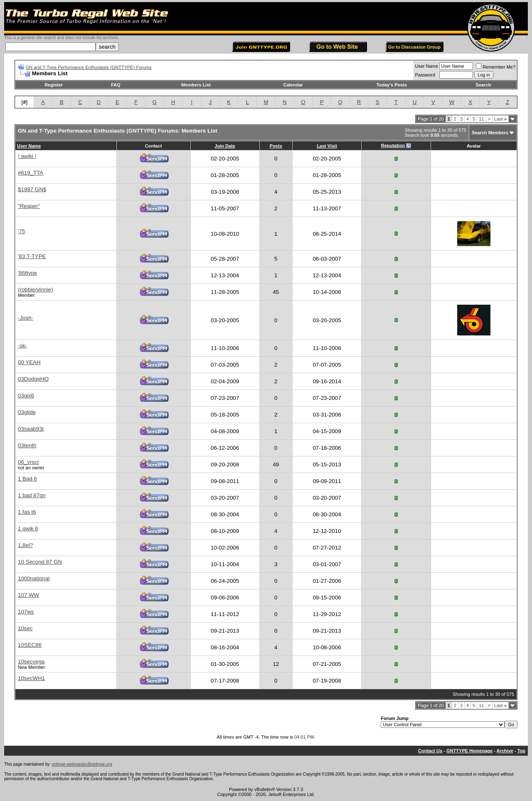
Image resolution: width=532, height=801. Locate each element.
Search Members (490, 133)
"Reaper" (29, 206)
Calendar (293, 85)
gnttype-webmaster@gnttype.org (82, 764)
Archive (505, 751)
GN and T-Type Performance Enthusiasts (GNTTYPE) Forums (89, 67)
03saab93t (31, 429)
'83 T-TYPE (32, 256)
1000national (34, 578)
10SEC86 (30, 645)
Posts (276, 146)
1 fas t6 (27, 512)
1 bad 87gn (32, 495)
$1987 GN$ (32, 189)
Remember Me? (496, 67)
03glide (27, 412)
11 (481, 119)
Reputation (393, 145)
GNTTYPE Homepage (469, 751)
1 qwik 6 (28, 529)
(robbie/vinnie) (35, 290)
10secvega (31, 662)
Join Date (225, 146)
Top (521, 751)
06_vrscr (28, 462)
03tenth (27, 445)
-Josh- (26, 318)
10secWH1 (31, 678)
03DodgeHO (33, 379)
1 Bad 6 (27, 479)
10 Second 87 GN (40, 562)
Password (425, 75)
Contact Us (430, 751)
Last (500, 119)
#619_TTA (31, 173)
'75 (21, 231)
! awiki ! (27, 156)
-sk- (22, 346)
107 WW (28, 595)
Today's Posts (392, 85)
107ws (26, 612)
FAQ (116, 85)
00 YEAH (29, 362)
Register (54, 85)
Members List (196, 85)
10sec (25, 628)
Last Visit (327, 146)
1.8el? (25, 545)
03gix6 (26, 396)
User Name (427, 66)
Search (484, 85)
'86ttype (27, 273)
